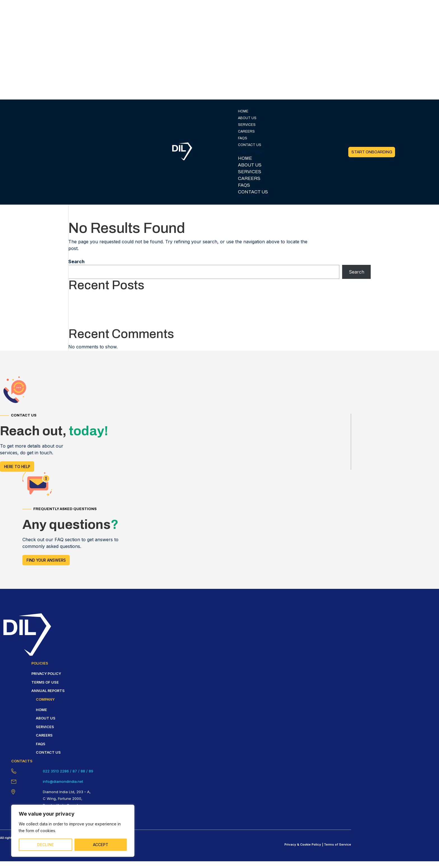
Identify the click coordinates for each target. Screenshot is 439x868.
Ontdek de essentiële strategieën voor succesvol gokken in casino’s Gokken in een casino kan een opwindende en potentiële (201, 318)
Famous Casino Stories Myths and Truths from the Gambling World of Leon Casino (157, 304)
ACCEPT (101, 845)
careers (44, 735)
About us (46, 718)
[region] (73, 831)
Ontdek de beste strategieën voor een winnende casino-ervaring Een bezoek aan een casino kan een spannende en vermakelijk (204, 311)
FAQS (243, 138)
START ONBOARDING (372, 152)
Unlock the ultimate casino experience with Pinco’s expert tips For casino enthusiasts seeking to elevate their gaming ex (195, 297)
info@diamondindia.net (63, 781)
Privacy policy (46, 673)
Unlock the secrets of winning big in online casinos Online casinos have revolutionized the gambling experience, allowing (197, 324)
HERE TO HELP (17, 466)
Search (76, 261)
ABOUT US (247, 118)
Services (45, 727)
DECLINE (45, 845)
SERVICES (247, 125)
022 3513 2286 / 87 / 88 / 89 (68, 771)
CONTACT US (250, 145)
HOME (243, 111)
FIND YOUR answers (46, 560)
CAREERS (246, 131)
